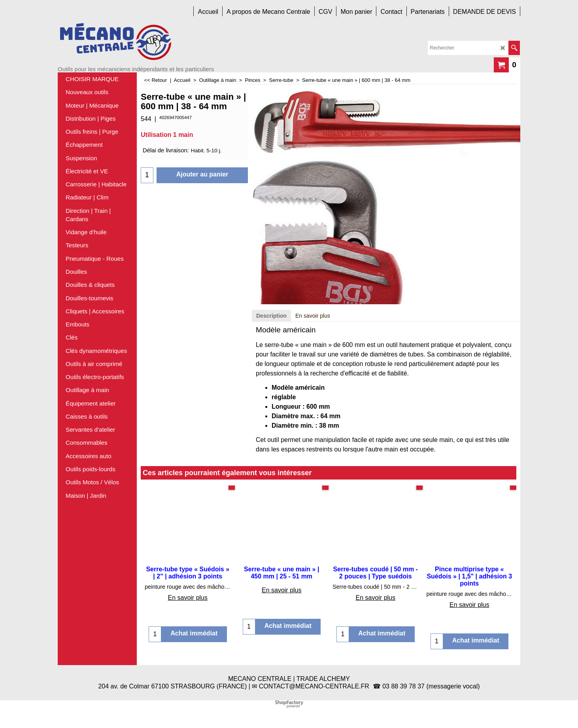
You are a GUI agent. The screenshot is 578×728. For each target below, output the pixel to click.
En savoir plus (313, 316)
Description (271, 316)
